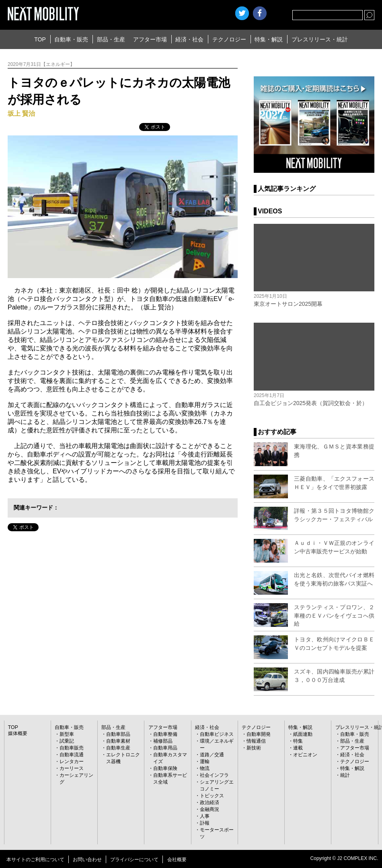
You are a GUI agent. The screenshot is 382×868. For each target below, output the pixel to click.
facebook (260, 13)
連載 (298, 748)
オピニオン (305, 755)
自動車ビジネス (217, 734)
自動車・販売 (71, 39)
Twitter (242, 13)
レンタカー (72, 762)
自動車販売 (72, 748)
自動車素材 (118, 741)
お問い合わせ (87, 860)
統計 (345, 775)
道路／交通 (212, 755)
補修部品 (163, 741)
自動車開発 (259, 734)
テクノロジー (229, 39)
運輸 (205, 762)
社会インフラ (214, 775)
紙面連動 (303, 734)
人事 (205, 816)
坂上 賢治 (21, 114)
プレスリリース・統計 (320, 39)
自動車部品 (118, 734)
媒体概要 (18, 733)
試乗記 (67, 741)
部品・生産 (111, 39)
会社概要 (177, 860)
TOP (40, 39)
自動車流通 (72, 755)
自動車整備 (165, 734)
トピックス (212, 796)
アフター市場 (150, 39)
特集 (298, 741)
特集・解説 (269, 39)
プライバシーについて (134, 860)
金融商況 (209, 809)
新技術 (254, 748)
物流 (205, 768)
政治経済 (209, 802)
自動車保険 (165, 768)
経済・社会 (189, 39)
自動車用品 (165, 748)
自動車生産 (118, 748)
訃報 (205, 823)
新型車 (67, 734)
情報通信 (256, 741)
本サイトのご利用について (35, 860)
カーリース (72, 768)
